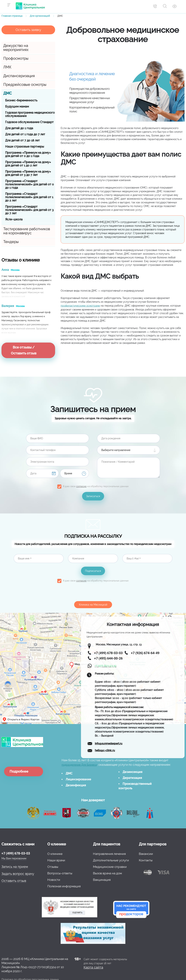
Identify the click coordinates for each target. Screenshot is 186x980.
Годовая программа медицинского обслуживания (30, 114)
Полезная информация (64, 886)
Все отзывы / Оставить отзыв (24, 350)
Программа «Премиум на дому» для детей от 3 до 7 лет (28, 173)
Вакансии (146, 854)
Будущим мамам (17, 106)
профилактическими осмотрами (80, 306)
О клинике (55, 854)
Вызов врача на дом (107, 873)
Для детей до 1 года (19, 128)
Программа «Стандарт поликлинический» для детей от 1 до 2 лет (29, 197)
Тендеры (11, 242)
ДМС (8, 93)
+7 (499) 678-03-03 (16, 853)
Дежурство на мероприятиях (16, 48)
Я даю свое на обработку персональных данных (96, 486)
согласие (81, 486)
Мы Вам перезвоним (14, 858)
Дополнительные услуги (111, 860)
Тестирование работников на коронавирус (27, 231)
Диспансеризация (19, 76)
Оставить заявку (28, 30)
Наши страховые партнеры (25, 147)
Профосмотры (16, 58)
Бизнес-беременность (21, 100)
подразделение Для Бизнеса (79, 765)
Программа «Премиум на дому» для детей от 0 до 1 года (28, 154)
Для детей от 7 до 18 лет (22, 140)
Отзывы (53, 867)
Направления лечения (109, 854)
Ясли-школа (14, 219)
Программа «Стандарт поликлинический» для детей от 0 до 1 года (29, 184)
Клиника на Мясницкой (93, 605)
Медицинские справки (110, 867)
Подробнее (19, 771)
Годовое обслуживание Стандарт (29, 122)
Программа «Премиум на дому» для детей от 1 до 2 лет (28, 164)
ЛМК (7, 67)
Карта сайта (93, 967)
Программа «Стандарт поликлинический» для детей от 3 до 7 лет (29, 210)
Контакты (146, 860)
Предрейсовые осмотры (25, 85)
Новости (54, 880)
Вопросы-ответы (60, 873)
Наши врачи (56, 860)
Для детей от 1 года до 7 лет (25, 134)
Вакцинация (102, 880)
